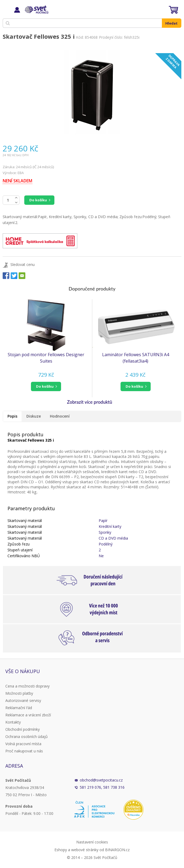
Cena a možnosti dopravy (27, 686)
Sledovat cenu (23, 264)
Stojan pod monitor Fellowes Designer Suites (46, 358)
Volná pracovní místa (23, 744)
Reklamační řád (19, 708)
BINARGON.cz (117, 850)
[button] (46, 386)
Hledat (171, 23)
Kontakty (13, 722)
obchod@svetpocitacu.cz (101, 780)
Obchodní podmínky (23, 729)
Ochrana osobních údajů (27, 737)
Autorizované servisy (23, 700)
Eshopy (61, 850)
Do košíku (38, 200)
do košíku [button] (45, 386)
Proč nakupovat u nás (24, 751)
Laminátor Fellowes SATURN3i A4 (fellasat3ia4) (136, 358)
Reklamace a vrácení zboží (28, 715)
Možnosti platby (19, 693)
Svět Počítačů (36, 10)
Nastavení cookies (92, 842)
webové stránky (85, 850)
